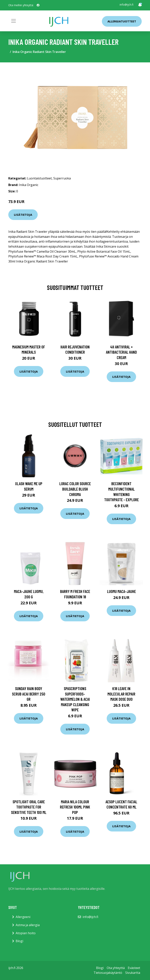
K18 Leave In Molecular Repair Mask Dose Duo (121, 694)
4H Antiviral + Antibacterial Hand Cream (121, 352)
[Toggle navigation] (14, 21)
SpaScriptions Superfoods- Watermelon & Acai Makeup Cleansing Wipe (75, 699)
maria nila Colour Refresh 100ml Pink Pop (75, 807)
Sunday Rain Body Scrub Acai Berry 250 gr (29, 694)
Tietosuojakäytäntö (108, 973)
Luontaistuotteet (39, 178)
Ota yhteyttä (116, 968)
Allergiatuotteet (122, 21)
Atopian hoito (26, 933)
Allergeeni (23, 917)
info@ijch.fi (127, 5)
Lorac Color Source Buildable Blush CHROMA (75, 489)
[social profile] (38, 5)
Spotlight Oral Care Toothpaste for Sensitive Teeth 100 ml (29, 807)
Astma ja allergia (28, 925)
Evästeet (134, 968)
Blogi (19, 941)
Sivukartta (133, 973)
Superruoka (62, 178)
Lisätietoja (23, 215)
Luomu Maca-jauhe (121, 591)
